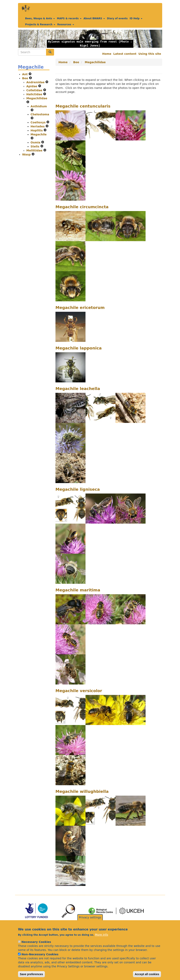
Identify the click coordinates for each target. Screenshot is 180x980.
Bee (26, 78)
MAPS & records (69, 18)
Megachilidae (37, 98)
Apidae (32, 86)
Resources (66, 24)
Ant (25, 74)
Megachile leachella (78, 389)
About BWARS (94, 18)
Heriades (38, 126)
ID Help (136, 18)
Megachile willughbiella (82, 791)
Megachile (39, 134)
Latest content (125, 54)
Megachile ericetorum (80, 308)
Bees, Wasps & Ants (40, 18)
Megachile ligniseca (78, 489)
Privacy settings (90, 923)
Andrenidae (36, 82)
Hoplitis (37, 130)
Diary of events (117, 18)
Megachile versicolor (79, 691)
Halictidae (35, 94)
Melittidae (35, 150)
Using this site (150, 54)
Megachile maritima (78, 590)
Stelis (36, 146)
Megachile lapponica (79, 348)
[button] (29, 39)
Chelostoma (40, 114)
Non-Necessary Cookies (40, 960)
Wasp (27, 154)
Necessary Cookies (36, 947)
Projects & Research (40, 24)
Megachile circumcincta (82, 207)
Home (107, 54)
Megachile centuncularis (83, 106)
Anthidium (39, 106)
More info (101, 940)
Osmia (36, 142)
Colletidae (35, 90)
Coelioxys (39, 122)
